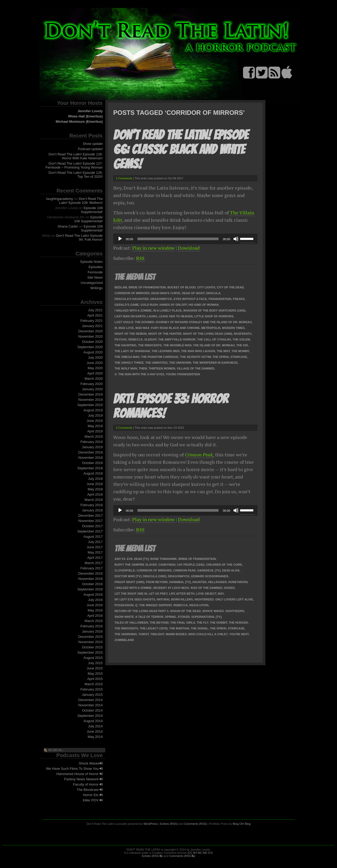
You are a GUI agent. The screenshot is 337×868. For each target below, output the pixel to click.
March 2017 (94, 563)
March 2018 (94, 500)
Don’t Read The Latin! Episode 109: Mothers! (81, 201)
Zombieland (124, 640)
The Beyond (159, 623)
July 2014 (95, 726)
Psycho (121, 339)
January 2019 (92, 447)
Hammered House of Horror (80, 774)
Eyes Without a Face (190, 299)
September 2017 (90, 531)
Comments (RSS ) (182, 856)
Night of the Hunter (165, 334)
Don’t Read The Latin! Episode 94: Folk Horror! (79, 238)
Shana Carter (68, 226)
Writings (96, 288)
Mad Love (126, 328)
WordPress (151, 824)
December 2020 (91, 331)
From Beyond (157, 582)
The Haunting (125, 345)
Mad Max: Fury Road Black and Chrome (167, 328)
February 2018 (91, 505)
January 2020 (92, 389)
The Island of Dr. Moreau (214, 345)
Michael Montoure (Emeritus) (79, 122)
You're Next (239, 634)
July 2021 (95, 310)
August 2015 (93, 658)
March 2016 (94, 621)
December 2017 (91, 516)
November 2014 (91, 705)
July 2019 (95, 415)
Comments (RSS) (196, 824)
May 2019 (95, 426)
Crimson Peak (185, 570)
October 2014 (92, 710)
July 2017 (95, 542)
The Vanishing (126, 634)
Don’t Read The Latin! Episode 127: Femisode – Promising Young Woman (74, 165)
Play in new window (153, 248)
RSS (140, 258)
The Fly (202, 623)
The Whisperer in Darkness (215, 363)
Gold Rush (149, 305)
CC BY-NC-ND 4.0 (200, 853)
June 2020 (95, 363)
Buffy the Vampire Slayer (136, 565)
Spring (170, 617)
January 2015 (92, 695)
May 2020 (95, 368)
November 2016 (91, 579)
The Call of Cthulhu (214, 339)
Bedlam (121, 287)
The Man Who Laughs (198, 351)
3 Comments (124, 428)
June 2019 (95, 421)
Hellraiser (217, 582)
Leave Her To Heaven (176, 316)
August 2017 (93, 537)
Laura (152, 316)
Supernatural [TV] (206, 617)
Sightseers (235, 611)
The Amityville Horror (177, 339)
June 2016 (95, 605)
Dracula (213, 293)
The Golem (241, 339)
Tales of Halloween (131, 623)
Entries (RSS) (169, 824)
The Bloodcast (90, 790)
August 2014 (93, 721)
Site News (95, 277)
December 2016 (91, 573)
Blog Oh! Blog (242, 824)
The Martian (179, 628)
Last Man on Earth (130, 316)
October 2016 (92, 584)
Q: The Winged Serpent (153, 605)
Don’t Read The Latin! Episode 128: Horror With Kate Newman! (76, 156)
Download (189, 248)
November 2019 (91, 400)
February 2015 (91, 689)
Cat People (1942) (191, 565)
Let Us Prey (158, 594)
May (221, 594)
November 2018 (91, 458)
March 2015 (94, 684)
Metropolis (211, 328)
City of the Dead (230, 287)
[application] (185, 239)
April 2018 (95, 494)
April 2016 (95, 616)
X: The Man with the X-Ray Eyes (139, 374)
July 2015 (95, 663)
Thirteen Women (162, 368)
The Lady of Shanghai (132, 351)
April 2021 (95, 315)
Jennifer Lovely (90, 111)
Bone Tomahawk (164, 559)
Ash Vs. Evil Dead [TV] (132, 559)
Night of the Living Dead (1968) (207, 334)
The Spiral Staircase (230, 357)
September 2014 (90, 716)
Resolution (199, 605)
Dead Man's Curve (166, 293)
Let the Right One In (131, 594)
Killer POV (93, 800)
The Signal (200, 628)
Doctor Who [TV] (128, 576)
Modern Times (234, 328)
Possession (124, 605)
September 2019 (90, 405)
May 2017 (95, 552)
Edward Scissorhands (210, 576)
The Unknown (180, 363)
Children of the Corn (224, 565)
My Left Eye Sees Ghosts (135, 599)
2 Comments (124, 178)
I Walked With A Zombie (133, 310)
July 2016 (95, 600)
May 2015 (95, 674)
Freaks (239, 299)
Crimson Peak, (199, 455)
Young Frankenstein (183, 374)
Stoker (184, 617)
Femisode (95, 272)
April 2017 (95, 558)
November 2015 (91, 642)
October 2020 (92, 342)
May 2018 (95, 489)
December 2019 (91, 394)
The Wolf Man (126, 368)
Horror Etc (93, 795)
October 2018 (92, 463)
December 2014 (91, 700)
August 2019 (93, 410)
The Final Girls (183, 623)
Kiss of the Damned (206, 588)
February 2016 (91, 626)
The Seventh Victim (195, 357)
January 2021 (92, 326)
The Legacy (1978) (154, 628)
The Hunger (238, 623)
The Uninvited (156, 363)
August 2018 (93, 473)
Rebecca (136, 339)
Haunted (200, 582)
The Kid (242, 345)
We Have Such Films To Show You (74, 769)
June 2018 (95, 484)
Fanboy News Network (83, 779)
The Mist (223, 351)
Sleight (150, 339)
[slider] (178, 239)
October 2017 (92, 526)
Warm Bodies (176, 634)
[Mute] (236, 239)
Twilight (157, 634)
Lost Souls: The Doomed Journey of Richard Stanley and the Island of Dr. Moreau (183, 322)
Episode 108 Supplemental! (92, 210)
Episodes (96, 267)
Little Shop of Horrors (214, 316)
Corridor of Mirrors (132, 293)
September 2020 (90, 347)
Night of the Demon (131, 334)
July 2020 (95, 357)
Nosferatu (243, 334)
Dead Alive (231, 570)
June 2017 (95, 547)
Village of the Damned (196, 368)
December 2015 (91, 637)
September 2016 (90, 589)
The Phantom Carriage (160, 357)
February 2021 (91, 321)
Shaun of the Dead (185, 611)
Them (143, 368)
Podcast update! (90, 149)
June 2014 (95, 731)
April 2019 (95, 431)
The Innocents (150, 345)
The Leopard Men (166, 351)
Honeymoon (238, 582)
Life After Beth (182, 594)
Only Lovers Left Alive (234, 599)
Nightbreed (204, 599)
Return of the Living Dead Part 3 (142, 611)
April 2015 (95, 679)
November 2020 (91, 336)
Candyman (167, 565)
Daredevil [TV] (209, 570)
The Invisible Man (177, 345)
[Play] (120, 239)
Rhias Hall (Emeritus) (85, 116)
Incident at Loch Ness (171, 588)
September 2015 (90, 652)
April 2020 (95, 373)
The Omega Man (127, 357)
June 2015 (95, 668)
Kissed (229, 588)
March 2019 (94, 437)
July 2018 (95, 479)
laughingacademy (60, 199)
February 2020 (91, 384)
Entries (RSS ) (152, 856)
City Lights (206, 287)
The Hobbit (219, 623)
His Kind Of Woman (204, 305)
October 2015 (92, 647)
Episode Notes (91, 262)
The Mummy (241, 351)
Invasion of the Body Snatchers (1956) (214, 310)
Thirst (144, 634)
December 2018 (91, 452)
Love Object (206, 594)
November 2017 (91, 521)
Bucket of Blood (182, 287)
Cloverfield (125, 570)
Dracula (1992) (155, 576)
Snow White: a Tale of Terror (139, 617)
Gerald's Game (127, 305)
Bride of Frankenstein (147, 287)
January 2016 (92, 631)
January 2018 (92, 510)
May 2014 (95, 737)
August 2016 (93, 595)
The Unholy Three (129, 363)
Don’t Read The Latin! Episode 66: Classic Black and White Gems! (181, 149)
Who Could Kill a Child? (208, 634)
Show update (93, 144)
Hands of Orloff (173, 305)
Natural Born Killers (175, 599)
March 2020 (94, 379)
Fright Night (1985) (129, 582)
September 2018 (90, 468)
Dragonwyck (161, 299)
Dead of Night (193, 293)
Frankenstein (220, 299)
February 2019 (91, 442)
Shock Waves (91, 763)
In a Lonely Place (167, 310)
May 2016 (95, 610)
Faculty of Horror (88, 784)
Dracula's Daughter (132, 299)
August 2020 (93, 352)
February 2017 (91, 568)
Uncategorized (92, 283)
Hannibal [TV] (180, 582)
